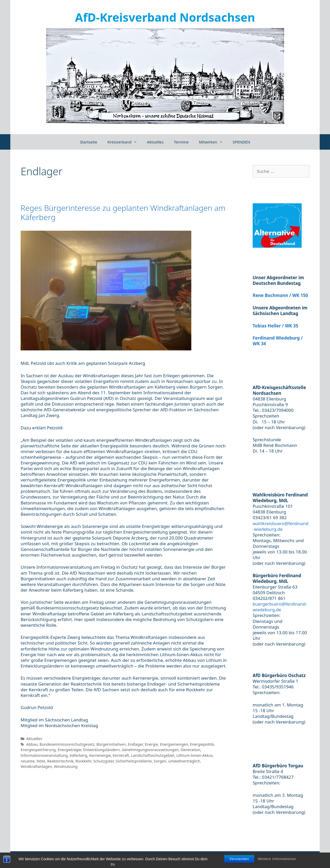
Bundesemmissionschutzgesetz (67, 744)
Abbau (32, 744)
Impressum (259, 859)
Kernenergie (100, 755)
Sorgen (160, 761)
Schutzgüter (103, 761)
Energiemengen (174, 744)
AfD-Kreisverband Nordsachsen (165, 17)
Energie (151, 744)
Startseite (89, 142)
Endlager (135, 744)
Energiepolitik (202, 744)
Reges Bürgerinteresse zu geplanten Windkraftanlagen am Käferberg (123, 212)
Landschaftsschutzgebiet (153, 755)
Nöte (41, 761)
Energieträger (69, 750)
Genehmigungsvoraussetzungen (150, 750)
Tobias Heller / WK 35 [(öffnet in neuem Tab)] (275, 326)
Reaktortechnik (60, 761)
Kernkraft (121, 755)
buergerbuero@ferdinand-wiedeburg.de (280, 607)
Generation (191, 750)
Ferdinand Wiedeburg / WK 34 (278, 341)
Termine (181, 142)
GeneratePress (125, 859)
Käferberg (78, 755)
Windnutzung (66, 766)
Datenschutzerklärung (294, 859)
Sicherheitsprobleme (134, 761)
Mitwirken (213, 142)
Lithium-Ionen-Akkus (195, 755)
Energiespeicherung (38, 750)
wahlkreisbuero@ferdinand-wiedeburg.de (280, 526)
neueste (28, 761)
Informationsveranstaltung (44, 755)
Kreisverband (125, 142)
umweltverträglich (184, 761)
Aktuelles (155, 142)
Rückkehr (83, 761)
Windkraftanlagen (36, 766)
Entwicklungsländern (102, 750)
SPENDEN (241, 142)
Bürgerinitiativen (111, 744)
